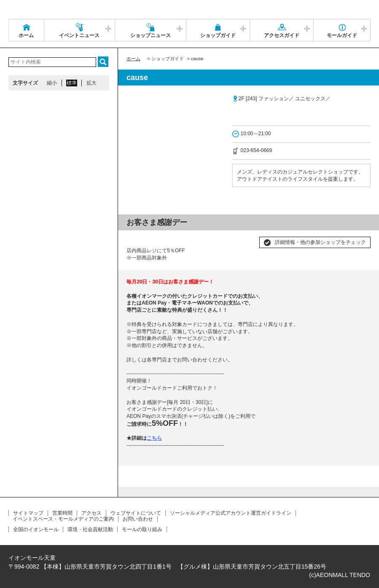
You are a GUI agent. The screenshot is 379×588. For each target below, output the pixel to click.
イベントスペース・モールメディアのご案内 (63, 519)
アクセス (91, 513)
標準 (72, 83)
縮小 (52, 83)
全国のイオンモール (36, 529)
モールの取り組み (142, 529)
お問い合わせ (138, 519)
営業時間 (62, 513)
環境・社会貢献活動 (90, 529)
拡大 (91, 83)
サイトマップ (28, 513)
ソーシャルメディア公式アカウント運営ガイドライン (231, 513)
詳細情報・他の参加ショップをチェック (320, 242)
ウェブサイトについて (136, 513)
